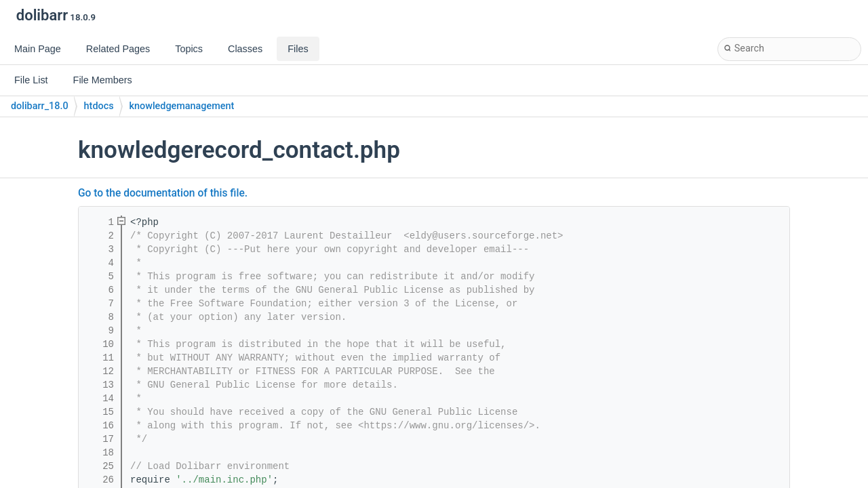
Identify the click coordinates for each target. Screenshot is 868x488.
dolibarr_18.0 (40, 106)
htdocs (99, 106)
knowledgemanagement (182, 106)
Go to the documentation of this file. (163, 193)
